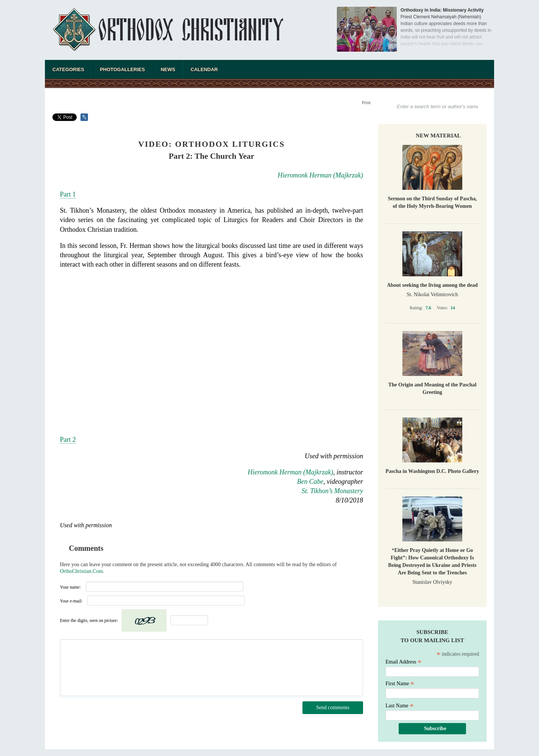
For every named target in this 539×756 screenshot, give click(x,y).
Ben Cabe (310, 482)
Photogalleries (122, 69)
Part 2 (68, 440)
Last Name (400, 706)
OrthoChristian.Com (81, 571)
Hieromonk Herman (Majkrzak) (320, 175)
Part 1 (68, 194)
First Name (400, 684)
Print (366, 103)
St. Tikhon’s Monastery (332, 491)
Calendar (204, 69)
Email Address (404, 662)
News (168, 69)
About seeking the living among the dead (433, 285)
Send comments (333, 708)
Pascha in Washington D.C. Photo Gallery (432, 471)
